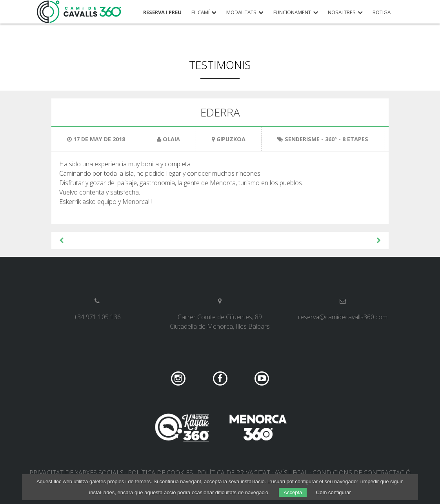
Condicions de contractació (362, 473)
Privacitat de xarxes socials (76, 473)
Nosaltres (342, 12)
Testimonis (220, 65)
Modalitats (241, 12)
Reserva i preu (162, 12)
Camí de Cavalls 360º (79, 12)
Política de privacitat (234, 473)
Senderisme (302, 139)
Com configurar (334, 492)
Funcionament (292, 12)
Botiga (382, 12)
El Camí (200, 12)
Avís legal (291, 473)
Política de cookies (160, 473)
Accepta (293, 492)
